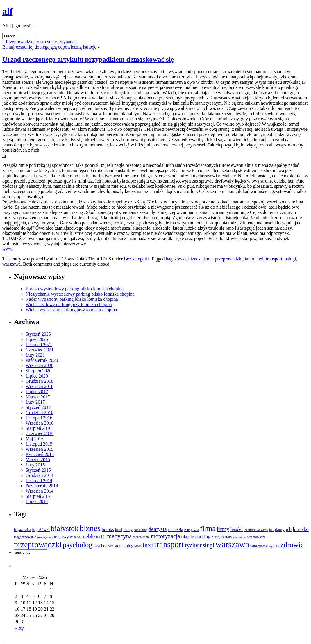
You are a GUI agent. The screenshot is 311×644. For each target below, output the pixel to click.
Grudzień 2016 (40, 413)
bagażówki (176, 259)
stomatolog (124, 546)
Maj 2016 (35, 439)
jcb (289, 529)
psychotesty (103, 546)
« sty (19, 628)
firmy (223, 529)
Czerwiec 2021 (40, 350)
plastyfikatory (222, 537)
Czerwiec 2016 (40, 433)
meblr (101, 537)
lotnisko (301, 529)
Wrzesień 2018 (40, 386)
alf (8, 11)
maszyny (66, 537)
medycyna (119, 536)
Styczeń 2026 (38, 334)
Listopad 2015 (39, 444)
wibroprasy (259, 546)
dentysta (158, 529)
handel (237, 529)
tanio (249, 259)
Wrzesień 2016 (40, 423)
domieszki (176, 530)
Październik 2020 (42, 360)
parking (203, 537)
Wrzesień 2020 (40, 365)
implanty (277, 529)
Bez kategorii (136, 259)
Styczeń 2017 (38, 407)
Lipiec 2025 (37, 339)
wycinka (274, 546)
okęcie (188, 537)
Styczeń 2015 (38, 470)
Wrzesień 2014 (40, 491)
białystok (65, 528)
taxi (260, 259)
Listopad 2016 (39, 418)
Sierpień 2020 (39, 371)
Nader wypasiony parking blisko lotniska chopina (72, 299)
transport (274, 259)
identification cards (256, 530)
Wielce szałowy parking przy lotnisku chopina (69, 304)
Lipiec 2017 (37, 392)
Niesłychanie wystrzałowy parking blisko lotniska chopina (80, 294)
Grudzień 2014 (40, 475)
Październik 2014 (42, 486)
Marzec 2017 (38, 397)
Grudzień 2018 (40, 381)
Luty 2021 (35, 355)
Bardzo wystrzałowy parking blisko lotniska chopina (75, 289)
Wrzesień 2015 (40, 449)
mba (77, 537)
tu (4, 155)
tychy (192, 545)
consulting (140, 530)
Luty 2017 (35, 402)
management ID (47, 537)
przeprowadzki (229, 259)
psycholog (78, 545)
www (7, 249)
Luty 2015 (35, 465)
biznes (194, 259)
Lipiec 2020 (37, 376)
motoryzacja (166, 536)
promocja (239, 537)
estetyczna (192, 530)
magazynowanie (25, 537)
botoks (108, 529)
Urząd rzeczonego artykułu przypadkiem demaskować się (88, 59)
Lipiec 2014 (37, 501)
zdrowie (292, 545)
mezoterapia (141, 537)
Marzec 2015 (38, 460)
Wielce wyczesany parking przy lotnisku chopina (71, 310)
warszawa (11, 264)
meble (88, 536)
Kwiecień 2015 (40, 454)
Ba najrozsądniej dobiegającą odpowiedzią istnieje (49, 47)
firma (208, 259)
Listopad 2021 (39, 345)
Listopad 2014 (39, 481)
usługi (290, 259)
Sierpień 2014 (39, 496)
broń (119, 530)
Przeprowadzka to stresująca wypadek (41, 42)
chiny (128, 529)
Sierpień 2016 (39, 428)
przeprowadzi (256, 537)
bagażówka (22, 530)
